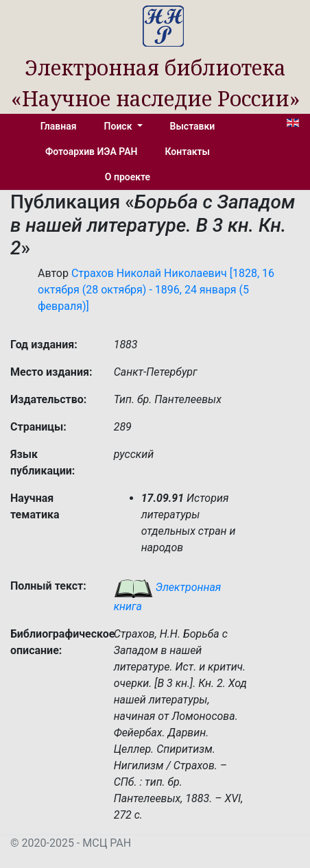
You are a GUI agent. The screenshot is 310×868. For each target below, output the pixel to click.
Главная (59, 126)
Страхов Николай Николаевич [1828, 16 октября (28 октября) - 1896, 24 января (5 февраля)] (156, 290)
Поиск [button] (119, 126)
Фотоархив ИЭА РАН (92, 152)
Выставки (193, 126)
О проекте (128, 177)
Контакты (188, 152)
